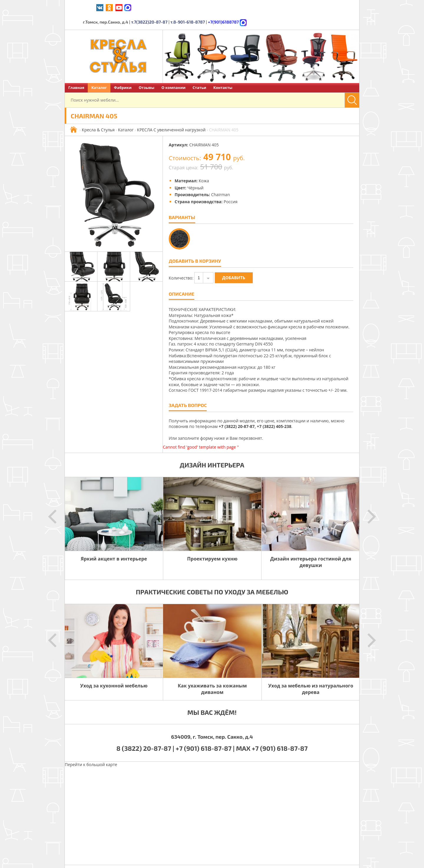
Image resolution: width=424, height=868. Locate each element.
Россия (230, 187)
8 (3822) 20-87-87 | (146, 733)
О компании (173, 73)
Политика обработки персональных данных (272, 859)
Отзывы (146, 73)
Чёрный (195, 173)
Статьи (199, 73)
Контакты (223, 73)
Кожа (204, 166)
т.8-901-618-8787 (283, 7)
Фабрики (123, 73)
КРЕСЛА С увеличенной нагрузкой (171, 115)
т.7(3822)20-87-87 (246, 7)
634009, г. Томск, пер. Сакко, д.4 (212, 722)
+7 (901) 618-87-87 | (205, 733)
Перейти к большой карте (91, 749)
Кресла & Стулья (98, 115)
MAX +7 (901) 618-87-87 (272, 733)
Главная (76, 73)
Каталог (99, 73)
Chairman (221, 180)
